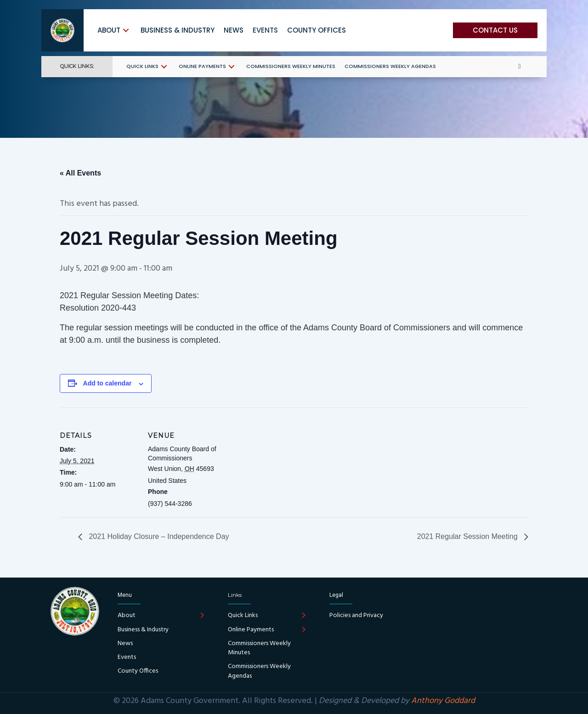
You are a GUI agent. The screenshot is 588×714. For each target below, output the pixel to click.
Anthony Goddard (443, 701)
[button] (126, 30)
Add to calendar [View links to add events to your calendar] (107, 383)
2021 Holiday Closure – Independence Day (158, 536)
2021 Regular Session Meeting (468, 536)
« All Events (80, 173)
